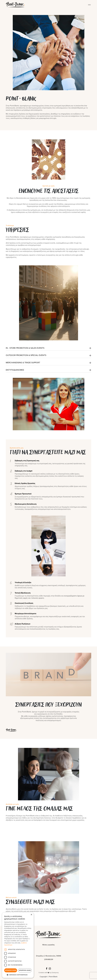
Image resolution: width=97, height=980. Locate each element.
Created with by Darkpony (49, 973)
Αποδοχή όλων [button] (11, 970)
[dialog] (18, 945)
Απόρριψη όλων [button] (25, 970)
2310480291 (49, 959)
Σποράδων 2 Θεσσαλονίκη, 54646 (48, 956)
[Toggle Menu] (90, 5)
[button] (18, 975)
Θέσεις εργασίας (48, 945)
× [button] (31, 915)
